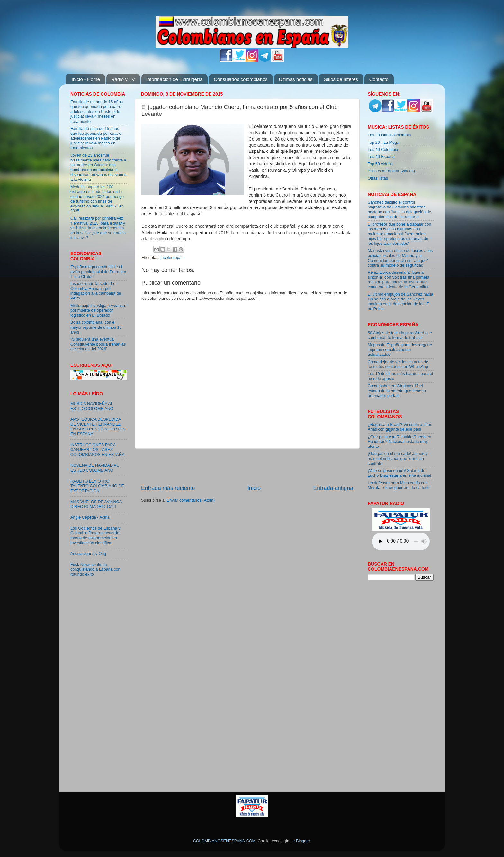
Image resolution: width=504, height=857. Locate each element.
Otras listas (378, 178)
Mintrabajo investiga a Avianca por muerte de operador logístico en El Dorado (98, 310)
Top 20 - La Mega (383, 143)
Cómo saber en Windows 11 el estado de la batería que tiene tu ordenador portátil (397, 391)
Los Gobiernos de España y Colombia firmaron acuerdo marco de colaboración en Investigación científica (95, 535)
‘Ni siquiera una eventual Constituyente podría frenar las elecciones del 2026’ (98, 344)
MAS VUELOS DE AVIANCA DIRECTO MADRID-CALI (96, 504)
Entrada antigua (333, 488)
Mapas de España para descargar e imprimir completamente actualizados (400, 350)
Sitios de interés (341, 79)
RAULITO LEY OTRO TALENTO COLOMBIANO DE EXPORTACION (97, 486)
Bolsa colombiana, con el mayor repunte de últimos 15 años (96, 327)
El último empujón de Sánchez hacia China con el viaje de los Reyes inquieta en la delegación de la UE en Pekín (401, 302)
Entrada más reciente (168, 488)
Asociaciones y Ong (88, 554)
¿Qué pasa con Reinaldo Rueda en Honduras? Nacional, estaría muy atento (399, 442)
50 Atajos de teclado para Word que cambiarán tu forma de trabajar (400, 335)
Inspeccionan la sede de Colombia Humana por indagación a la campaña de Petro (96, 291)
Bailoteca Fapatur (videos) (391, 171)
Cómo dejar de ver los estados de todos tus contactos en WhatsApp (398, 364)
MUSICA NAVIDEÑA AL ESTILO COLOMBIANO (92, 406)
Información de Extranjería (175, 79)
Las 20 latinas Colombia (389, 135)
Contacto (379, 79)
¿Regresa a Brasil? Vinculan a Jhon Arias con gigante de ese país (400, 427)
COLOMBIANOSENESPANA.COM (224, 841)
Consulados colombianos (241, 79)
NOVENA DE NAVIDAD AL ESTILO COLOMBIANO (94, 468)
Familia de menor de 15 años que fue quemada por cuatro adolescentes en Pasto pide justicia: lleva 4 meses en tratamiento (97, 112)
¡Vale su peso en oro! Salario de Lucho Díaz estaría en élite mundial (399, 473)
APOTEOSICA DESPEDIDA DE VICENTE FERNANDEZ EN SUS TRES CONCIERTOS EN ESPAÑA (98, 427)
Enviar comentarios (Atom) (191, 500)
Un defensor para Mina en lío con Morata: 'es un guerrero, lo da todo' (399, 485)
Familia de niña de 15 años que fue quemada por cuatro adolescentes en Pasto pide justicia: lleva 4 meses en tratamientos (96, 138)
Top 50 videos (380, 164)
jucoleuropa (171, 258)
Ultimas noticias (296, 79)
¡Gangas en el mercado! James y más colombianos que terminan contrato (398, 458)
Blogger (303, 841)
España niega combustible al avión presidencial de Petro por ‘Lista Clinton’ (98, 272)
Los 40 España (381, 157)
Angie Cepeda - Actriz (90, 517)
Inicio (254, 488)
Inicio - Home (86, 79)
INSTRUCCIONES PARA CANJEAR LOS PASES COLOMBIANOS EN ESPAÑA (97, 450)
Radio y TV (123, 79)
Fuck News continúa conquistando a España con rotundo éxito (95, 569)
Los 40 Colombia (383, 150)
